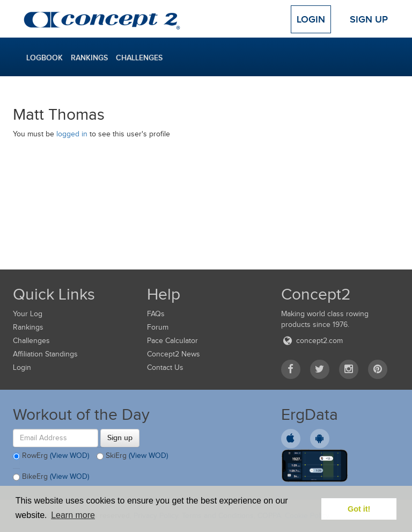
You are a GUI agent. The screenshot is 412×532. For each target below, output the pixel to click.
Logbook (45, 57)
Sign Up (369, 19)
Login (311, 19)
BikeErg (51, 477)
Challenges (139, 57)
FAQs (156, 314)
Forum (158, 327)
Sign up (120, 438)
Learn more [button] (73, 515)
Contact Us (165, 367)
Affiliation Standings (45, 354)
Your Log (28, 314)
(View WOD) (69, 456)
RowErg (51, 456)
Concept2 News (174, 354)
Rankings (89, 57)
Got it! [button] (359, 509)
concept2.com (312, 341)
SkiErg (132, 456)
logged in (72, 134)
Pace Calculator (172, 341)
